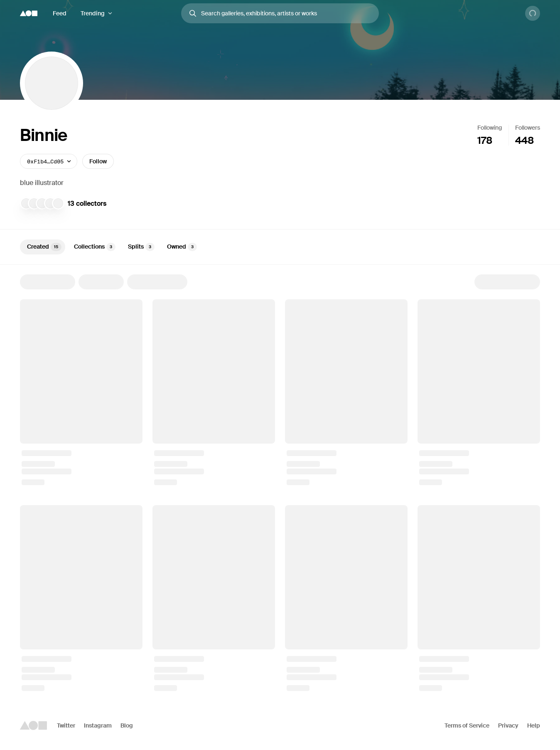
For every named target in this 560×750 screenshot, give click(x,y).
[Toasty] (26, 203)
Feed (60, 13)
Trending (93, 13)
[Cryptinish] (50, 203)
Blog (127, 725)
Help (534, 725)
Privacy (508, 725)
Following (490, 128)
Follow (98, 161)
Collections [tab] (95, 247)
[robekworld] (42, 203)
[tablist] (280, 247)
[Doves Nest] (58, 203)
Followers (528, 128)
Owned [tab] (182, 247)
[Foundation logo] (29, 13)
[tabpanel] (280, 483)
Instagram (98, 725)
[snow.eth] (34, 203)
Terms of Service (467, 725)
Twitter (66, 725)
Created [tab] (44, 247)
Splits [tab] (141, 247)
